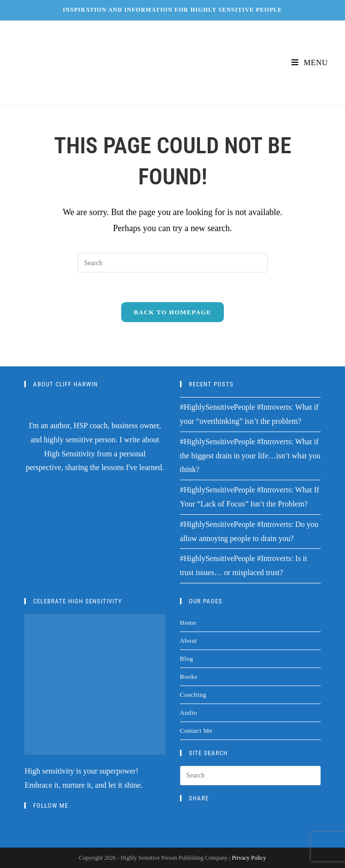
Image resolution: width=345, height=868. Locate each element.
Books (189, 677)
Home (188, 623)
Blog (187, 659)
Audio (189, 713)
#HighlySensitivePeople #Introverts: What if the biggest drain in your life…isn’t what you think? (250, 456)
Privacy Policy (249, 858)
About (189, 641)
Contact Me (196, 731)
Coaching (193, 695)
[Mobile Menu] (310, 63)
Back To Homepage (172, 312)
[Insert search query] (173, 263)
